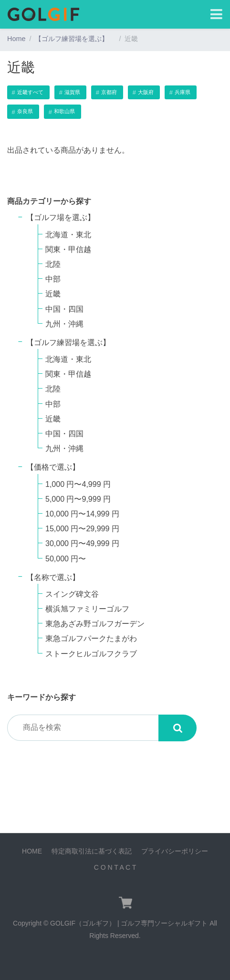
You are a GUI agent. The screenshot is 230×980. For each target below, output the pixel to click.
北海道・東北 (68, 235)
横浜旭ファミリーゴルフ (87, 609)
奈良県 (25, 111)
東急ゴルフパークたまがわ (91, 638)
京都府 (109, 92)
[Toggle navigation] (216, 15)
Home (16, 39)
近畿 (53, 294)
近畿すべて (30, 92)
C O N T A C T (115, 867)
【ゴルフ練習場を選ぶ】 (75, 39)
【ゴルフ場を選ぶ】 (64, 217)
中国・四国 (64, 309)
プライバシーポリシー (175, 851)
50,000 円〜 (66, 559)
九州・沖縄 (64, 324)
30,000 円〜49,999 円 (82, 543)
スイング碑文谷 (72, 594)
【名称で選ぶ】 (53, 577)
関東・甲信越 (68, 249)
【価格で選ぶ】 (53, 467)
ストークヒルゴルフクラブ (91, 654)
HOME (32, 851)
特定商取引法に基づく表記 (92, 851)
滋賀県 (72, 92)
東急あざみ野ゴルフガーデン (95, 624)
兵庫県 (183, 92)
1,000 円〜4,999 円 (78, 484)
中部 (53, 279)
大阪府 (146, 92)
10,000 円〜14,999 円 (82, 514)
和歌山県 (64, 111)
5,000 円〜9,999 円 (78, 499)
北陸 (53, 264)
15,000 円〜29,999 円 (82, 529)
